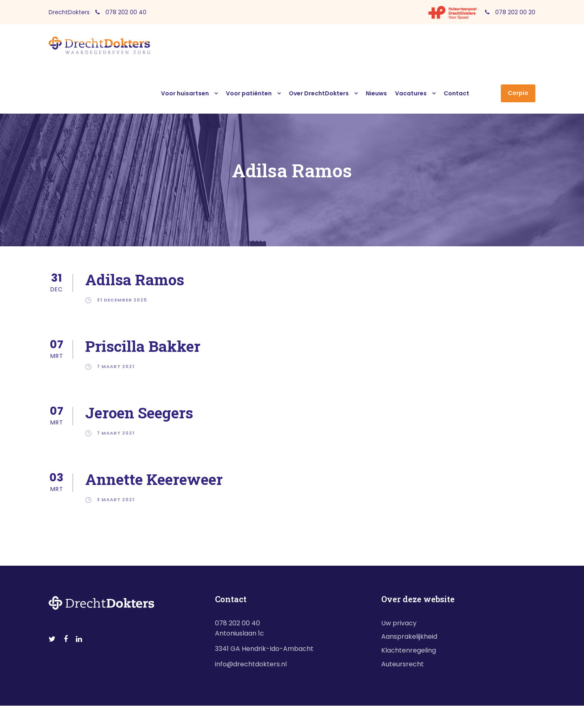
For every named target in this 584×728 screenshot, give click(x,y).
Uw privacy (399, 623)
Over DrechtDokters (319, 93)
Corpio (518, 93)
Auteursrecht (403, 664)
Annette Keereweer (154, 479)
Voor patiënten (249, 93)
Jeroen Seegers (139, 412)
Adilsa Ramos (135, 279)
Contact (456, 93)
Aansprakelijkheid (409, 636)
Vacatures (411, 93)
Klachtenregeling (409, 650)
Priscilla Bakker (143, 346)
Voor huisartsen (185, 93)
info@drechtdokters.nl (251, 664)
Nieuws (376, 93)
